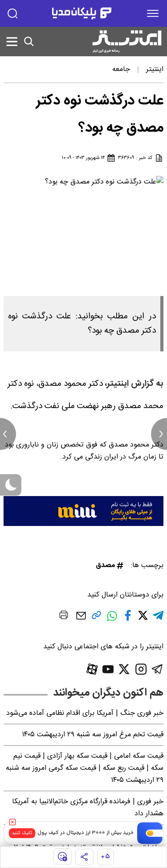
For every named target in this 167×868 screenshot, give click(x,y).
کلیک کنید (22, 833)
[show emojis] (63, 857)
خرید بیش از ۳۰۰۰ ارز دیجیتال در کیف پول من (81, 833)
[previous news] (8, 434)
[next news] (159, 434)
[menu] (153, 13)
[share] (84, 857)
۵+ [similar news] (105, 857)
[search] (12, 13)
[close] (12, 822)
